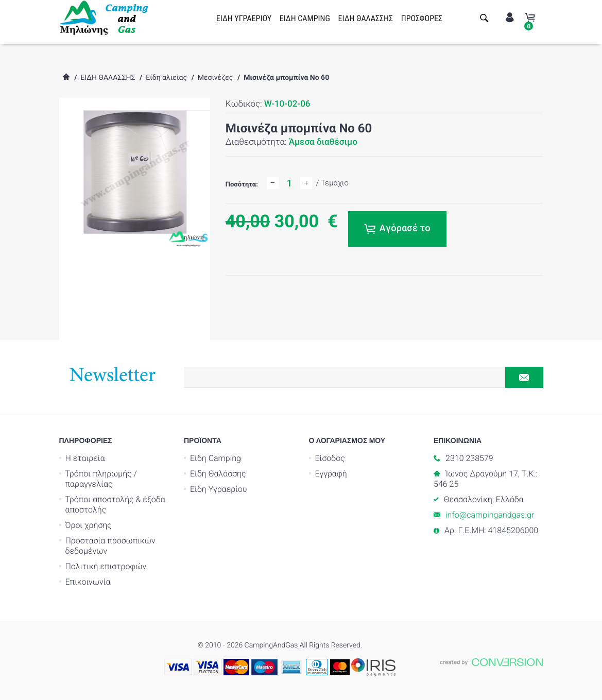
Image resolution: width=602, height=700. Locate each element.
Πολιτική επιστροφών (106, 566)
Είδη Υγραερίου (219, 489)
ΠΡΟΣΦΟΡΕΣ (422, 18)
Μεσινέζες (216, 78)
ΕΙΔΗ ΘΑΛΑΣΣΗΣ (366, 18)
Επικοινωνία (88, 582)
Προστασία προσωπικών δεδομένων (110, 546)
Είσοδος (330, 458)
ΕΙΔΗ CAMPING (305, 18)
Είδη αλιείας (166, 78)
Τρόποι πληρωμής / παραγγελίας (101, 479)
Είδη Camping (216, 458)
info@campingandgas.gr (490, 515)
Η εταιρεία (85, 458)
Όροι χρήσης (89, 525)
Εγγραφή (331, 474)
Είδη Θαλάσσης (218, 474)
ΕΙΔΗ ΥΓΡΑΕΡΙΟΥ (244, 18)
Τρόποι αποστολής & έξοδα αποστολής (115, 505)
